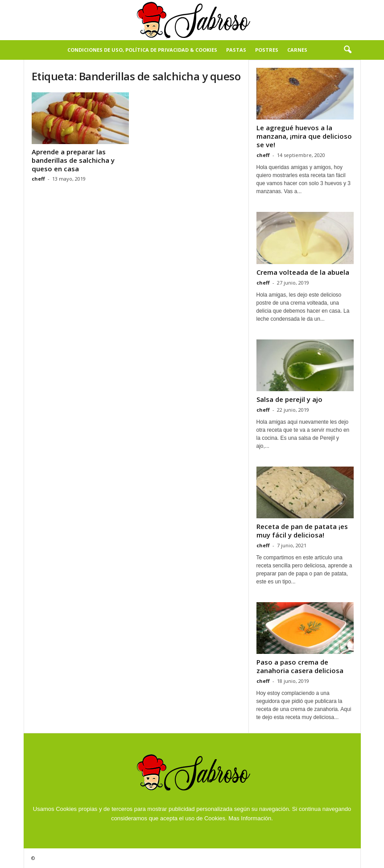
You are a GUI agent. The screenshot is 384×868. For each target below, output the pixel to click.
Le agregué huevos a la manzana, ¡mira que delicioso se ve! (304, 136)
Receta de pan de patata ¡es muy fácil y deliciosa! (302, 531)
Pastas (236, 50)
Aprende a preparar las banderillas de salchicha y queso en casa (73, 160)
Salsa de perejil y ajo (289, 399)
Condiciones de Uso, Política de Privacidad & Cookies (142, 50)
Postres (267, 50)
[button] (347, 50)
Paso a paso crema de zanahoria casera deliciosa (300, 666)
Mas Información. (251, 818)
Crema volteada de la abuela (303, 272)
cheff (38, 179)
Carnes (297, 50)
